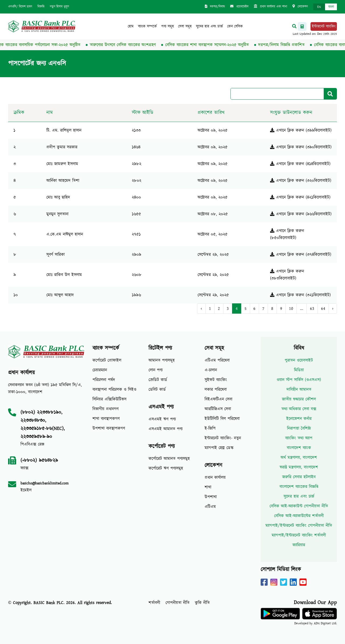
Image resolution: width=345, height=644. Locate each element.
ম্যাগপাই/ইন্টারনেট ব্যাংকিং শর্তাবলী (299, 535)
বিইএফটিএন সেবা (218, 399)
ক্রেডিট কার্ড (158, 380)
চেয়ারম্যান (100, 370)
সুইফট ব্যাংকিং (216, 380)
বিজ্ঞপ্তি (41, 7)
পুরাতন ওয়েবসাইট (299, 360)
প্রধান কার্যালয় (215, 477)
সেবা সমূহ (185, 26)
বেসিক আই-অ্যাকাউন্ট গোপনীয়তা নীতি (299, 506)
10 (291, 309)
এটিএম (210, 507)
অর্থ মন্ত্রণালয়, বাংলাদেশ (299, 457)
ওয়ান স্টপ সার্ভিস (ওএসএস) (299, 380)
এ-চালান (211, 370)
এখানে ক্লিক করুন (287, 130)
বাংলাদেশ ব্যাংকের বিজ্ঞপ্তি (299, 487)
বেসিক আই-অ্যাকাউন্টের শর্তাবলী (299, 516)
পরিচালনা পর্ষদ (104, 380)
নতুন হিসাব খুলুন (59, 7)
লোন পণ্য (156, 370)
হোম (131, 26)
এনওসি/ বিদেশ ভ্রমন (20, 7)
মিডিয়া (299, 370)
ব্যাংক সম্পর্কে (147, 26)
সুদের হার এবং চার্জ (209, 26)
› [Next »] (333, 309)
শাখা (208, 487)
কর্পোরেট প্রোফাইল (107, 360)
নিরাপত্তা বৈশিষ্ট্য (299, 428)
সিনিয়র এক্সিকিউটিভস (109, 399)
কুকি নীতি (202, 603)
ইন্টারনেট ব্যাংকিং (324, 26)
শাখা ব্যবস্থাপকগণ (106, 419)
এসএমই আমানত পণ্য (165, 429)
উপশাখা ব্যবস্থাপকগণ (109, 428)
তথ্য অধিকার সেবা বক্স (299, 409)
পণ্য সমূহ (168, 26)
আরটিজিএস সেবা (218, 409)
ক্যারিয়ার (299, 545)
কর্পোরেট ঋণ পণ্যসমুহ (166, 468)
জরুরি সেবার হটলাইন (299, 477)
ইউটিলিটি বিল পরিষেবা (222, 419)
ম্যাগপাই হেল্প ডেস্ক (219, 448)
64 (323, 309)
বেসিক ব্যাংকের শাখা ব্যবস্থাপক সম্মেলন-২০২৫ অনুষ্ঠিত (209, 45)
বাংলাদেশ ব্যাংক (299, 448)
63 (312, 309)
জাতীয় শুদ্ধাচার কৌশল (299, 399)
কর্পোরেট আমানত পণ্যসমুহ (169, 459)
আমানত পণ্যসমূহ (162, 360)
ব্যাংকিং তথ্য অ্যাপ (299, 438)
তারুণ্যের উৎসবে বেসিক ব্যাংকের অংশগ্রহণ (125, 45)
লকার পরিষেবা (216, 389)
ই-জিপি (210, 428)
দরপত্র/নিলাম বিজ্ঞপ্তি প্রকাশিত (284, 45)
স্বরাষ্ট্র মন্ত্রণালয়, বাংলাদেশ (299, 467)
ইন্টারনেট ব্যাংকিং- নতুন (223, 438)
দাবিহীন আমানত (299, 389)
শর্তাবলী (154, 603)
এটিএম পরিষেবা (217, 360)
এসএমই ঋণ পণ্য (162, 419)
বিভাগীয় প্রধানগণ (106, 409)
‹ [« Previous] (201, 309)
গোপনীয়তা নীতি (177, 603)
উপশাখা (211, 497)
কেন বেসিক (235, 26)
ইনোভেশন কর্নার (299, 419)
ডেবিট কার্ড (157, 389)
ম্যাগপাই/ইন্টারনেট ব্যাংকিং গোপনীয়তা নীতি (299, 526)
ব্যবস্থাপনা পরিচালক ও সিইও (114, 389)
